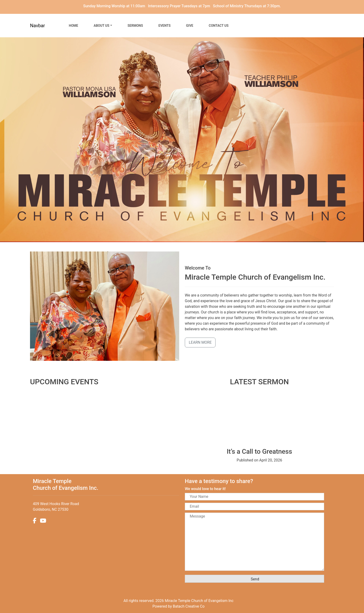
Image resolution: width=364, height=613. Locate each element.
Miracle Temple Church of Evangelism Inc (199, 601)
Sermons (135, 26)
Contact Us (219, 26)
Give (190, 26)
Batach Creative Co (189, 606)
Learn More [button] (200, 342)
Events (165, 26)
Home (74, 26)
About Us (101, 26)
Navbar (38, 26)
